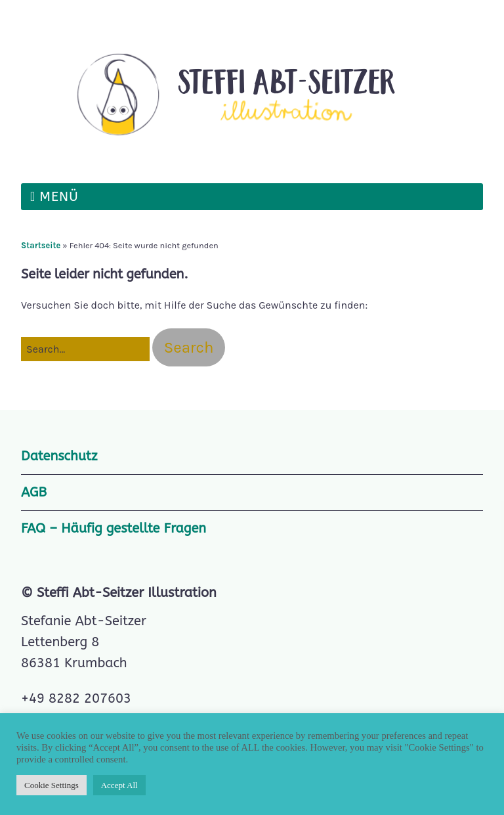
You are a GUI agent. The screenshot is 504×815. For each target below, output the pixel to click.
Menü (59, 197)
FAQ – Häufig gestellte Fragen (114, 528)
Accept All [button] (119, 785)
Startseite (41, 245)
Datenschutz (59, 456)
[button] (189, 347)
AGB (34, 492)
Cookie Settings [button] (52, 785)
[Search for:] (85, 349)
